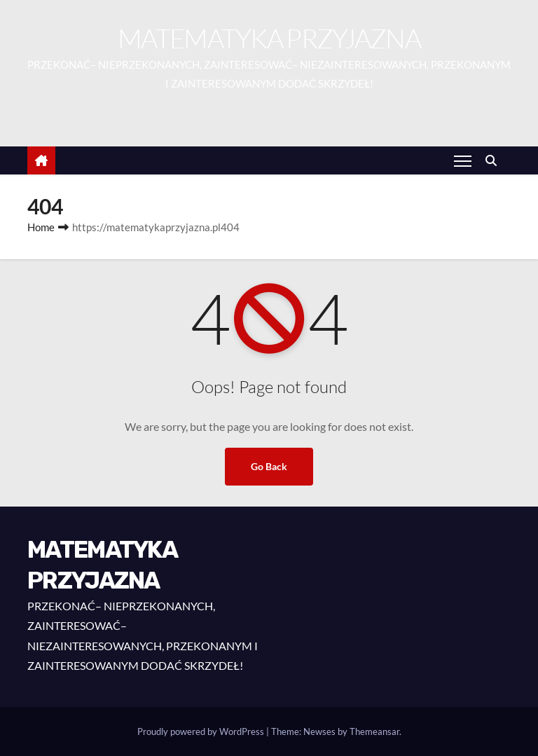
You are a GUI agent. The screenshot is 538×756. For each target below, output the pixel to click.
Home (41, 227)
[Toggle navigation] (463, 160)
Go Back (269, 466)
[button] (495, 160)
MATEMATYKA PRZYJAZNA (269, 38)
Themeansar (374, 731)
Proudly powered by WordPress (202, 731)
